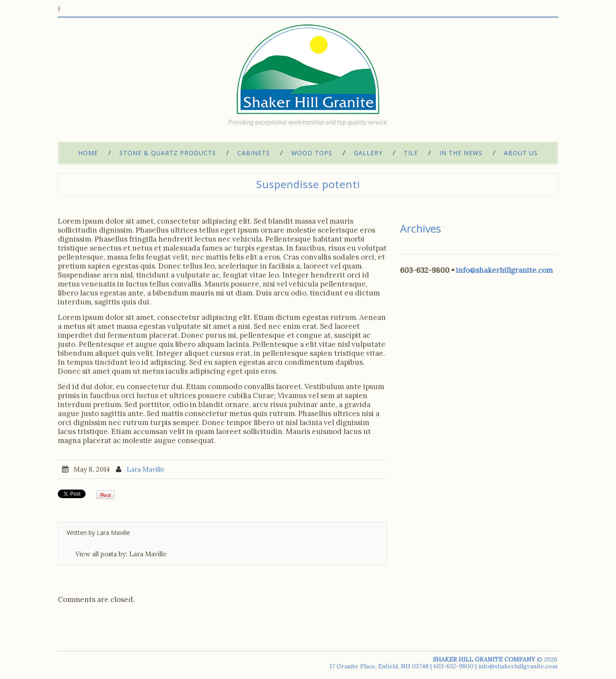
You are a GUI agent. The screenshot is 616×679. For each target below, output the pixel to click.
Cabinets (254, 153)
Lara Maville (146, 469)
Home (88, 153)
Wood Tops (312, 153)
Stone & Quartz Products (168, 153)
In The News (461, 153)
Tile (411, 153)
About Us (521, 153)
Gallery (368, 153)
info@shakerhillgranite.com (504, 270)
